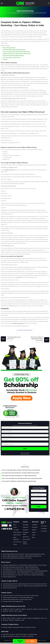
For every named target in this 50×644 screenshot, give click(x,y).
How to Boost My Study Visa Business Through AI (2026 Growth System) (21, 473)
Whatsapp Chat (19, 641)
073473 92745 (14, 509)
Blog (9, 13)
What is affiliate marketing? (9, 48)
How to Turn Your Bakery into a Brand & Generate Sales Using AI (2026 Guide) (22, 478)
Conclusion (5, 59)
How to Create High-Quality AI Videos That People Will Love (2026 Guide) (21, 470)
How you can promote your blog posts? (12, 57)
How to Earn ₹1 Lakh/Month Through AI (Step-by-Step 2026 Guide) (19, 481)
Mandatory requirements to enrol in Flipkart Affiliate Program (17, 54)
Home (5, 13)
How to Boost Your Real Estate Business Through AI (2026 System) (19, 476)
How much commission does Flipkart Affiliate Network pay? (16, 52)
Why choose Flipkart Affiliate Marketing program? (14, 50)
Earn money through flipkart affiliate (25, 330)
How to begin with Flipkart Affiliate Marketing (13, 55)
